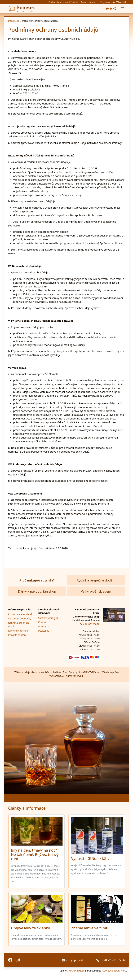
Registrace (105, 2)
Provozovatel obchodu (21, 614)
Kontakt (93, 2)
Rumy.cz (43, 622)
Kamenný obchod (18, 631)
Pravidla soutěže (17, 635)
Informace (14, 21)
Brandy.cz (44, 626)
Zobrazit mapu (90, 624)
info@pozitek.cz (75, 960)
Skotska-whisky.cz (48, 618)
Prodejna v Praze (78, 2)
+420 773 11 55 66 (110, 960)
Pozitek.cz (44, 631)
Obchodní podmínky (58, 2)
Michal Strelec (77, 970)
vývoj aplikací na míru (114, 970)
